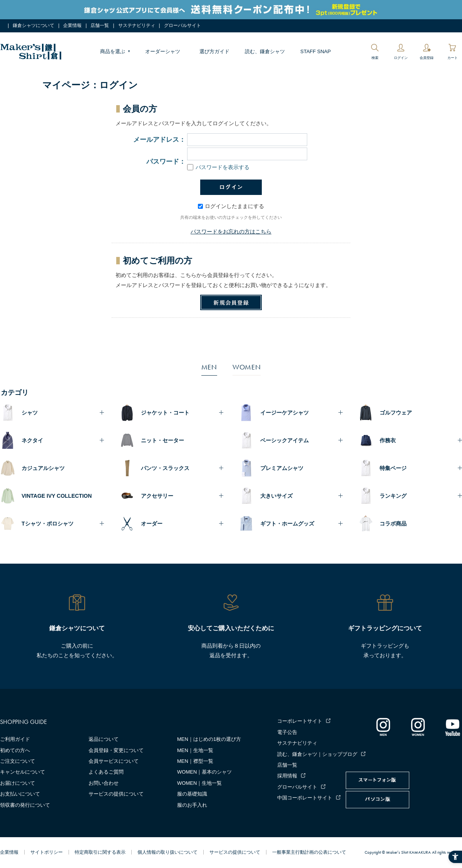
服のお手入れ (192, 805)
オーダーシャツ (163, 51)
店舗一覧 (100, 25)
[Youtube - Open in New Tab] (452, 727)
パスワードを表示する (218, 167)
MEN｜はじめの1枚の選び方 (209, 739)
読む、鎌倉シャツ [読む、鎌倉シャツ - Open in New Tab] (265, 51)
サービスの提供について (116, 794)
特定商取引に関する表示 (100, 852)
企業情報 (72, 25)
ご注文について (18, 761)
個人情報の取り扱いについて (167, 852)
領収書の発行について (25, 805)
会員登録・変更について (116, 750)
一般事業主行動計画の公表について (309, 852)
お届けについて (18, 783)
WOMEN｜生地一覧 (199, 783)
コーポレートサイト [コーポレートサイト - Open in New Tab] (300, 721)
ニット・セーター (162, 440)
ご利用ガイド (15, 739)
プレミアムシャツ (282, 468)
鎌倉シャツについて (33, 25)
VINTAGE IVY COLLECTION (57, 496)
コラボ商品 (393, 524)
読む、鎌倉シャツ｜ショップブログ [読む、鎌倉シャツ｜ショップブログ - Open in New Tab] (317, 754)
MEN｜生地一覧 (195, 750)
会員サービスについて (114, 761)
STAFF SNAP (316, 51)
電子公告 (287, 732)
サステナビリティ (137, 25)
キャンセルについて (23, 772)
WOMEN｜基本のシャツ (204, 772)
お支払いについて (20, 794)
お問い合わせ (104, 783)
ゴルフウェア (396, 413)
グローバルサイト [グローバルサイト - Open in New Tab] (182, 25)
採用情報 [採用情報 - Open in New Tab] (287, 776)
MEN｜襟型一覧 (195, 761)
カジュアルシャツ (43, 468)
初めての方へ (15, 750)
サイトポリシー (47, 852)
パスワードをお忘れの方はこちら (231, 232)
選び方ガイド (214, 51)
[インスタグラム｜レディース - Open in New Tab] (418, 727)
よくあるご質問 (106, 772)
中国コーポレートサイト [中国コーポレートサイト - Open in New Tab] (305, 798)
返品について (104, 739)
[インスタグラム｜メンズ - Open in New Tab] (383, 727)
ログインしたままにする (231, 206)
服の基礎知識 (192, 794)
